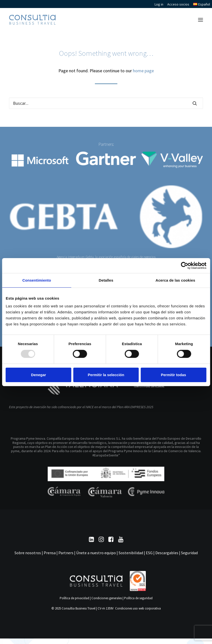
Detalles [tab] (106, 280)
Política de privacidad (74, 598)
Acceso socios (178, 4)
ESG (149, 553)
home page (143, 71)
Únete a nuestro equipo (96, 553)
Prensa (50, 553)
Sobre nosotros (28, 553)
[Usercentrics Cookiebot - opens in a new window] (184, 265)
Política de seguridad (138, 598)
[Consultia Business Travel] (32, 20)
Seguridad (189, 553)
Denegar (38, 375)
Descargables (167, 553)
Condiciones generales (107, 598)
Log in (159, 4)
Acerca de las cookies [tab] (175, 280)
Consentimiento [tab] (37, 280)
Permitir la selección (106, 375)
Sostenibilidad (131, 553)
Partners (66, 553)
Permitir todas (173, 375)
